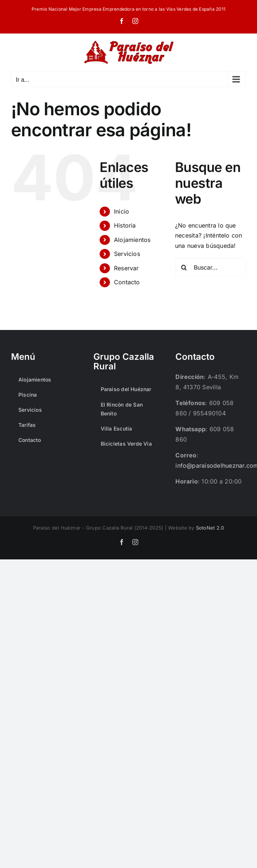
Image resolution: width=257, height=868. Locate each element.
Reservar (126, 268)
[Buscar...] (210, 267)
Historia (125, 225)
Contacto (127, 282)
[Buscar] (184, 267)
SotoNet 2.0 (210, 528)
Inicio (122, 211)
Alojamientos (132, 240)
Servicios (127, 254)
